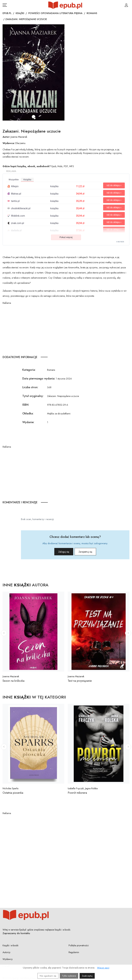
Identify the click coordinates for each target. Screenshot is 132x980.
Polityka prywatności (79, 945)
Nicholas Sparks (10, 788)
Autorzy (6, 952)
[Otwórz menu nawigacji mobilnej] (5, 5)
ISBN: (26, 405)
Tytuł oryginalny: (33, 396)
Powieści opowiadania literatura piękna (55, 13)
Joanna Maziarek (19, 137)
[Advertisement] (66, 329)
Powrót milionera (77, 793)
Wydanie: (28, 422)
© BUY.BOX (120, 242)
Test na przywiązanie (80, 681)
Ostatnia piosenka (13, 793)
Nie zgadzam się (48, 976)
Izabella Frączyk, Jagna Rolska (83, 788)
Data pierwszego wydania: (39, 379)
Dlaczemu (20, 143)
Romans (92, 13)
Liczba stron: (30, 387)
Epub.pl (7, 13)
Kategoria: (29, 370)
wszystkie (14, 180)
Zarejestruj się (90, 552)
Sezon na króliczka (13, 681)
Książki (20, 13)
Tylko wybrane (69, 976)
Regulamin (74, 952)
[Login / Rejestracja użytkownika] (126, 5)
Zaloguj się (59, 552)
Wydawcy (8, 959)
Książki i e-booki (10, 945)
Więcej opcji (103, 968)
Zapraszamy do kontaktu (16, 933)
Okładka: (28, 413)
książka (27, 180)
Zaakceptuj (87, 976)
